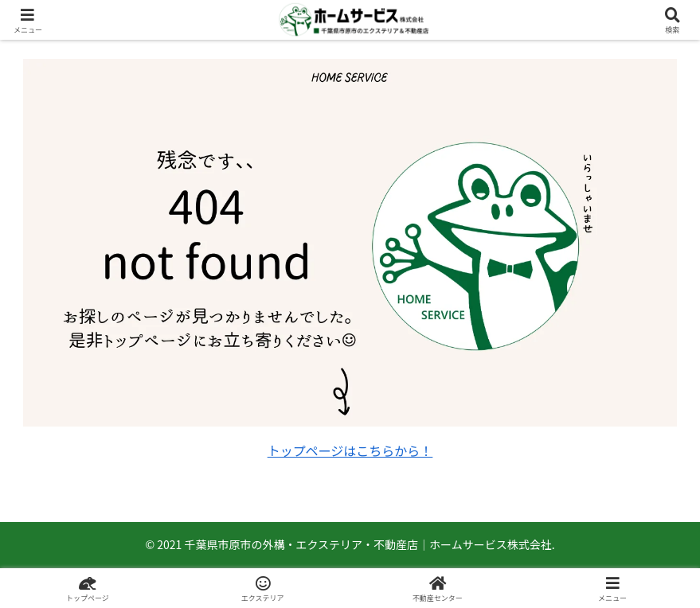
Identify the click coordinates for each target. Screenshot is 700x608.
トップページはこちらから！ (350, 450)
